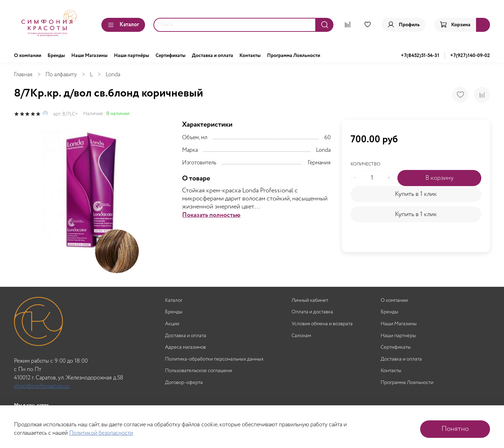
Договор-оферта (184, 383)
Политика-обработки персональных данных (214, 359)
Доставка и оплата (213, 56)
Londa (113, 75)
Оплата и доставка (312, 312)
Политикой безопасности (101, 433)
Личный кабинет (310, 301)
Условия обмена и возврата (322, 324)
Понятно (455, 429)
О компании (28, 56)
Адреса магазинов (185, 347)
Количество (365, 165)
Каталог (123, 25)
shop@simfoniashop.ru (42, 386)
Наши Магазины (89, 56)
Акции (172, 324)
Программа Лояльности (294, 56)
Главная (23, 75)
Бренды (56, 56)
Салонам (301, 336)
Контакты (250, 56)
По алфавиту (61, 75)
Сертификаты (171, 56)
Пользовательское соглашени (199, 371)
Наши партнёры (132, 56)
